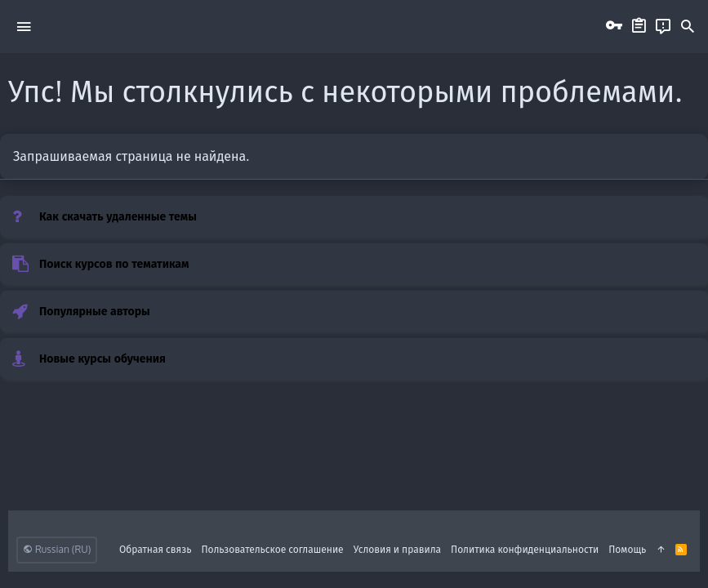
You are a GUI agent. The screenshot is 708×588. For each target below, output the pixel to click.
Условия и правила (397, 549)
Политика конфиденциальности (525, 549)
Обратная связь (156, 549)
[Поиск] (688, 27)
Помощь (627, 549)
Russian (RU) (57, 549)
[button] (24, 26)
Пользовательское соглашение (272, 549)
